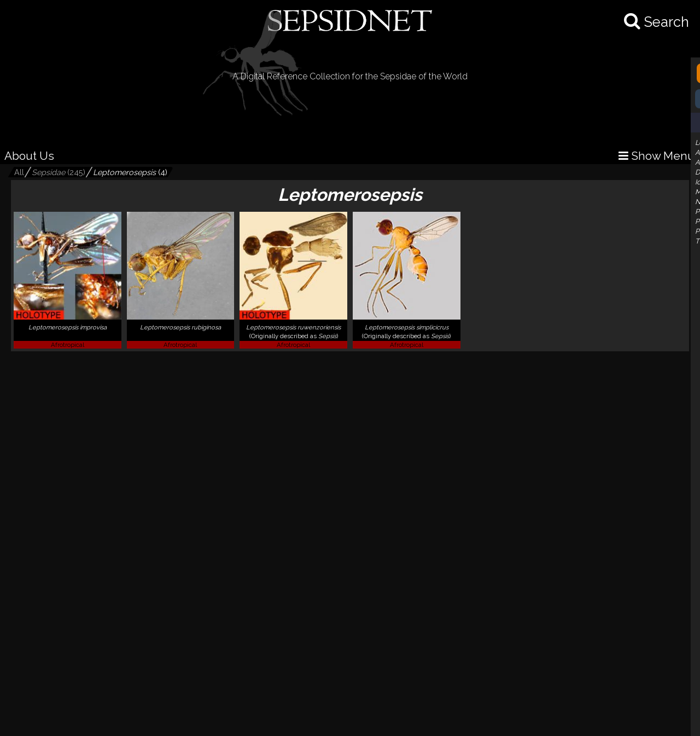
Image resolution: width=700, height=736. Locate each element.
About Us (29, 156)
